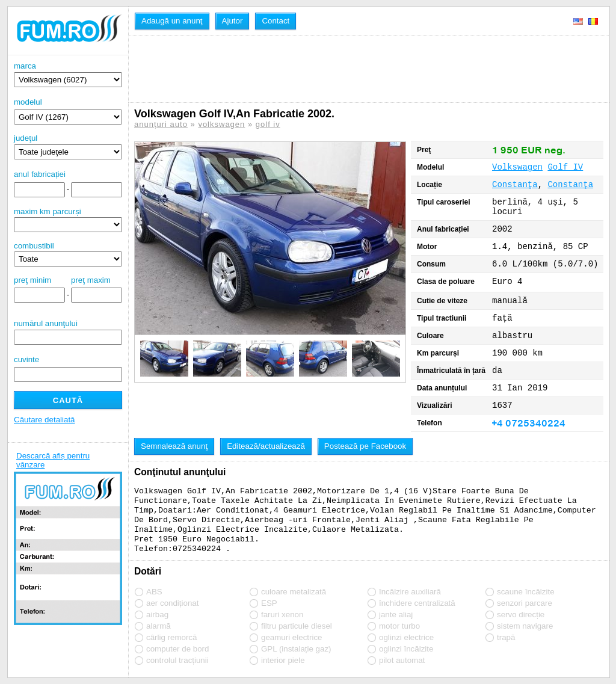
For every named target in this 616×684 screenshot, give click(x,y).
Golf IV (565, 167)
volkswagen (221, 124)
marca (68, 74)
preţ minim (32, 280)
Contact (276, 21)
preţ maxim (91, 280)
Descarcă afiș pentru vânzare (53, 460)
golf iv (268, 124)
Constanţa (515, 185)
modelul (28, 102)
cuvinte (26, 359)
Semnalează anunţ (174, 446)
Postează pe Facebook (365, 446)
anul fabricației (40, 174)
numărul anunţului (68, 332)
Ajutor (233, 21)
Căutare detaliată (45, 420)
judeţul (68, 146)
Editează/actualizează (266, 446)
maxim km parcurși (48, 211)
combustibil (34, 246)
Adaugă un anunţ (172, 21)
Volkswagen (517, 167)
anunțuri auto (161, 124)
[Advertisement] (353, 69)
